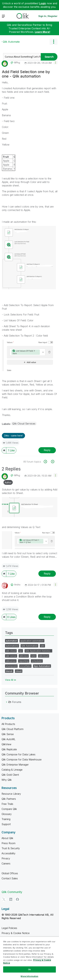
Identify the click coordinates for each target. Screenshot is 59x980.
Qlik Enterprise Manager (15, 765)
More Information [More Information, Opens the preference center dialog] (29, 976)
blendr (9, 671)
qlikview (24, 656)
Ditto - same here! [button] (13, 436)
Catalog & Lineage (12, 770)
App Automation (42, 666)
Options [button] (53, 42)
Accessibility (8, 853)
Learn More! (42, 32)
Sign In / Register (48, 16)
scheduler (37, 661)
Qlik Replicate (9, 749)
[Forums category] (7, 702)
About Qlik (7, 838)
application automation (32, 641)
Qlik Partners (9, 799)
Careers (6, 863)
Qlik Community (12, 892)
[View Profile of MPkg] (17, 63)
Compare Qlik (9, 809)
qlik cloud (11, 651)
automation (11, 641)
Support (6, 824)
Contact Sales (10, 878)
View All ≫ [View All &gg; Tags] (11, 680)
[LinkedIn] (11, 899)
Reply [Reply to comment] (47, 574)
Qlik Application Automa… (38, 651)
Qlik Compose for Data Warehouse (22, 759)
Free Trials (7, 804)
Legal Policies (9, 928)
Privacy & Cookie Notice (16, 933)
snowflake (25, 666)
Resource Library (11, 794)
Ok (29, 969)
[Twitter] (4, 899)
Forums (17, 702)
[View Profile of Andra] (17, 585)
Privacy (6, 858)
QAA (33, 656)
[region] (29, 958)
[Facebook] (17, 899)
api (21, 651)
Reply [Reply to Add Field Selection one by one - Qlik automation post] (47, 450)
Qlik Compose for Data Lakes (18, 754)
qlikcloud (44, 656)
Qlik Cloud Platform (13, 729)
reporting (24, 661)
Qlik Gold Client (10, 775)
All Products (8, 724)
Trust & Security (11, 848)
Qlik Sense (8, 734)
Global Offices (10, 873)
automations (12, 646)
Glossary (7, 814)
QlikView (6, 744)
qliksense (11, 661)
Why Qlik (7, 780)
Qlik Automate (11, 42)
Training (6, 819)
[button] (55, 62)
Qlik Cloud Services (24, 424)
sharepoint (11, 666)
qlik (42, 646)
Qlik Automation (29, 646)
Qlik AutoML (8, 739)
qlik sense (11, 656)
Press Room (8, 843)
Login (43, 3)
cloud (19, 671)
